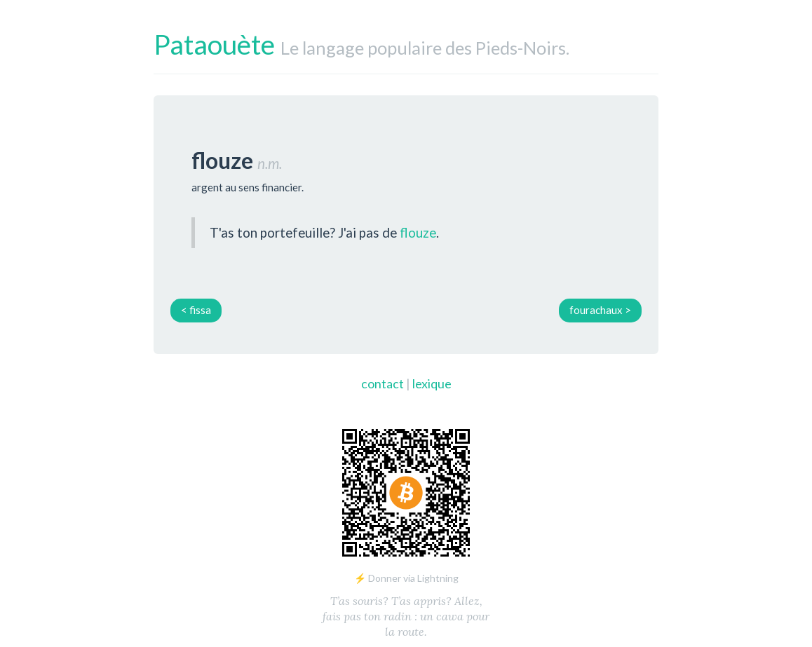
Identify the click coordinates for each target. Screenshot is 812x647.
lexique (432, 383)
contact (383, 383)
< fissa (196, 310)
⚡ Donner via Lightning (406, 578)
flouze (418, 232)
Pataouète (214, 44)
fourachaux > (600, 310)
